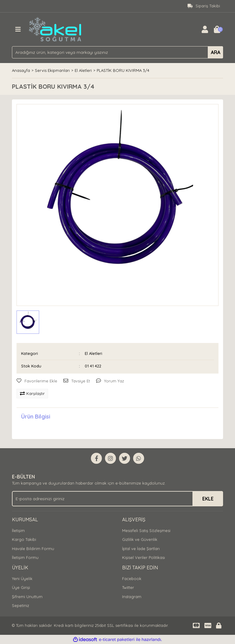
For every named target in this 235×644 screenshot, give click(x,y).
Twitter (128, 587)
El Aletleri (93, 353)
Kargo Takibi (24, 539)
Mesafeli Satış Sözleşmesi (146, 530)
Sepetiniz (21, 605)
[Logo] (56, 29)
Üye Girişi (21, 587)
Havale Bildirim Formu (33, 549)
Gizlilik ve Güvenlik (140, 539)
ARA (216, 52)
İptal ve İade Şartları (141, 549)
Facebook (132, 579)
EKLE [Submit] (208, 499)
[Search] (117, 52)
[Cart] (217, 29)
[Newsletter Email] (117, 499)
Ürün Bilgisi (36, 417)
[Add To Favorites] (37, 381)
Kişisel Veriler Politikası (144, 557)
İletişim (18, 530)
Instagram (132, 597)
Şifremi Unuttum (27, 597)
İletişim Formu (25, 557)
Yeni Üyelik (22, 579)
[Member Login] (205, 29)
